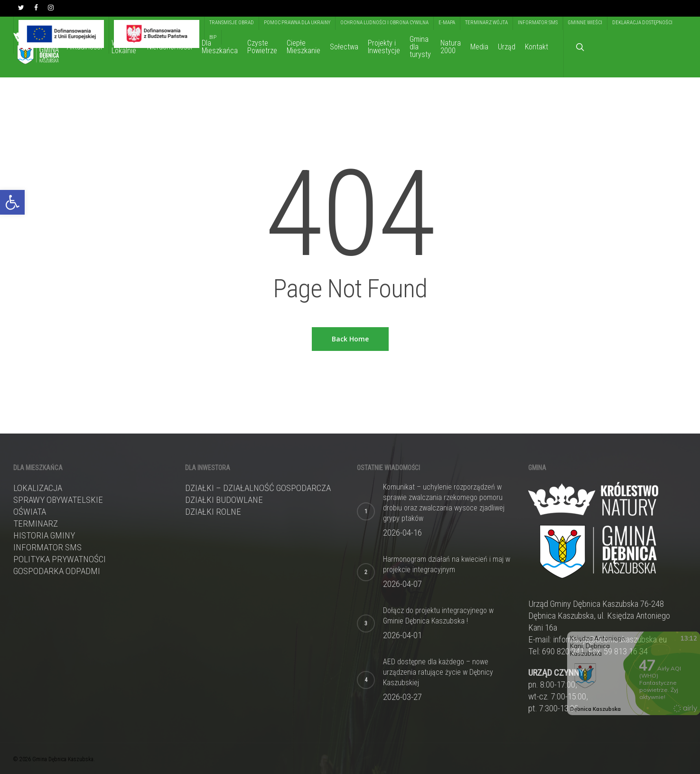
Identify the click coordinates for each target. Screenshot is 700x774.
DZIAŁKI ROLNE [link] (213, 512)
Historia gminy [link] (44, 535)
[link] (12, 202)
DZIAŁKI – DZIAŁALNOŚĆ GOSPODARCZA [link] (258, 488)
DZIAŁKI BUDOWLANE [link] (224, 500)
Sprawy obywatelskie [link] (58, 500)
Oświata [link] (30, 512)
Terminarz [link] (36, 524)
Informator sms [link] (47, 547)
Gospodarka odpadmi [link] (57, 571)
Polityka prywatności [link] (60, 559)
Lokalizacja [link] (38, 488)
